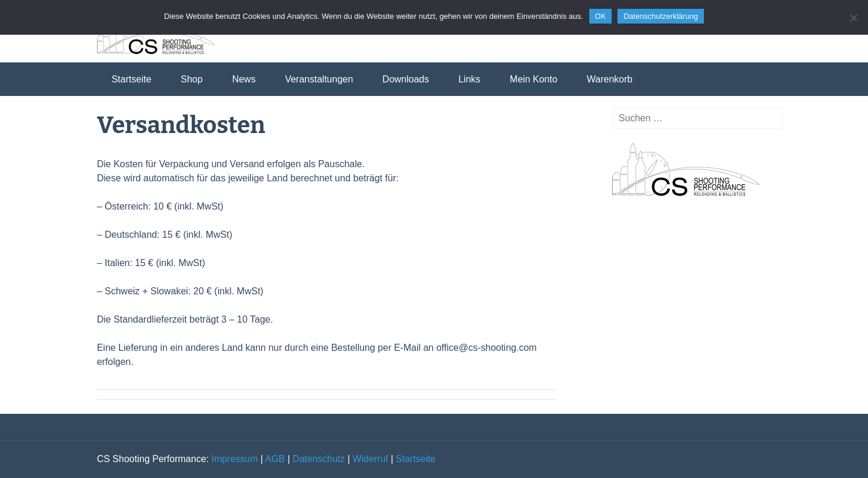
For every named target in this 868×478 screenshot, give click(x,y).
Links (469, 79)
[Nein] (853, 18)
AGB (275, 459)
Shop (191, 79)
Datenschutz (319, 459)
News (244, 79)
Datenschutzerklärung (660, 16)
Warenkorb (610, 79)
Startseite (132, 79)
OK (601, 16)
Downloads (405, 79)
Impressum (234, 459)
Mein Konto (534, 79)
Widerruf (370, 459)
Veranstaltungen (319, 79)
